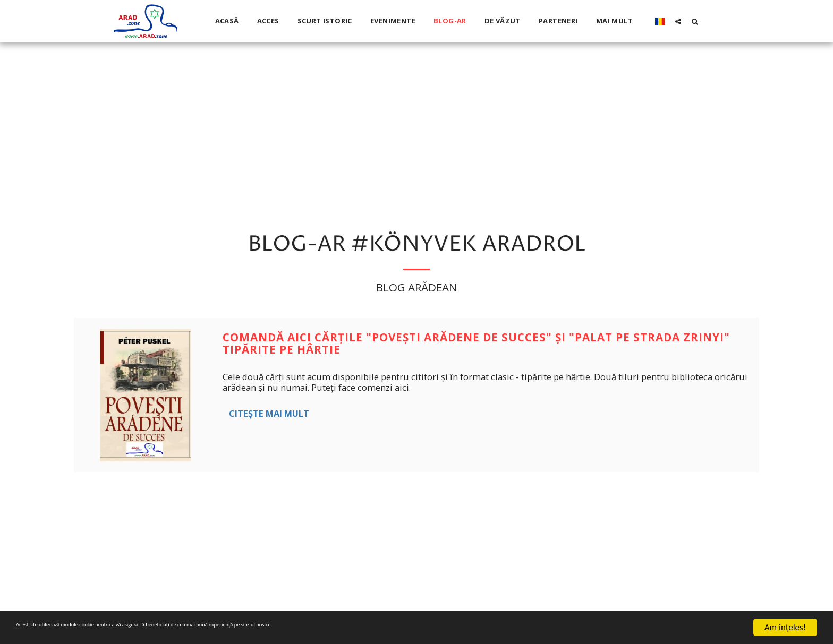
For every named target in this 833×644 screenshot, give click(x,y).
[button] (678, 21)
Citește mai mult (269, 413)
